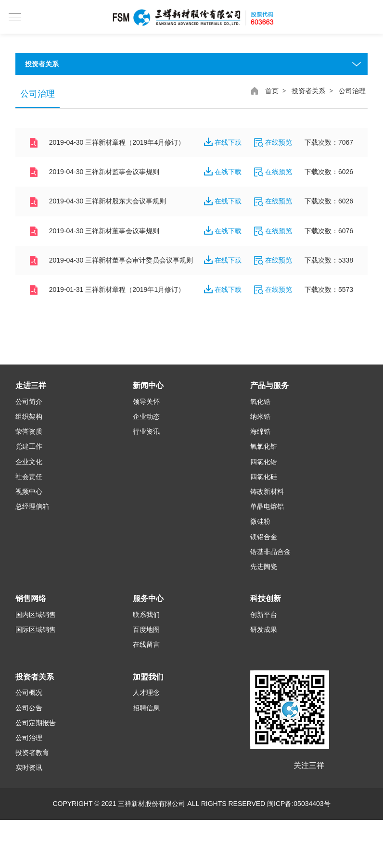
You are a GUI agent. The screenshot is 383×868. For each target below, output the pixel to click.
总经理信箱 (32, 507)
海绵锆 (260, 432)
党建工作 (29, 447)
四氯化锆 (264, 462)
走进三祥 (31, 386)
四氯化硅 (264, 478)
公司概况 (29, 693)
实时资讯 (29, 768)
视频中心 (29, 492)
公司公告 (29, 708)
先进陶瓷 (264, 567)
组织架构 (29, 417)
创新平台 (264, 616)
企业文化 (29, 462)
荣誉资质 (29, 432)
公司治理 (29, 739)
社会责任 (29, 478)
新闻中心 (148, 386)
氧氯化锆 (264, 447)
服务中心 (148, 599)
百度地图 (146, 630)
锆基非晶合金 (270, 552)
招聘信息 (146, 708)
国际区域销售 (36, 630)
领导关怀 (146, 403)
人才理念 (146, 693)
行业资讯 (146, 432)
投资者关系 (308, 91)
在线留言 (146, 645)
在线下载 (223, 143)
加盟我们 (148, 677)
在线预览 (273, 143)
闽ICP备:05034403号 (299, 805)
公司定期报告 (36, 723)
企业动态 (146, 417)
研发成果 (264, 630)
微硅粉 (260, 522)
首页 (272, 91)
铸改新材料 (267, 492)
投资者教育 (32, 754)
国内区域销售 (36, 616)
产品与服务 (269, 386)
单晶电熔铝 (267, 507)
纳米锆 (260, 417)
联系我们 (146, 616)
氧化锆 (260, 403)
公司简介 (29, 403)
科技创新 (266, 599)
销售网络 (31, 599)
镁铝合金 (264, 537)
